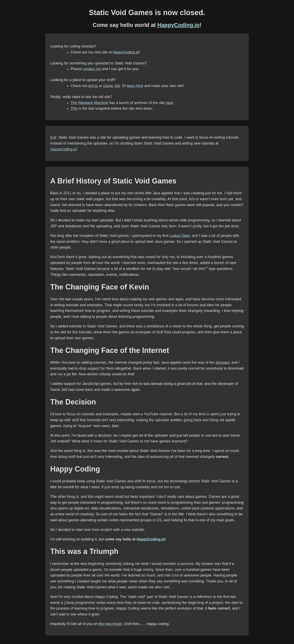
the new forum (110, 624)
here (169, 103)
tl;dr (53, 137)
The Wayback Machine (89, 103)
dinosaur (222, 362)
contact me (92, 69)
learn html (135, 86)
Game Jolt (111, 86)
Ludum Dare (180, 236)
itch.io (93, 86)
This (74, 108)
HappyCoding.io (178, 25)
